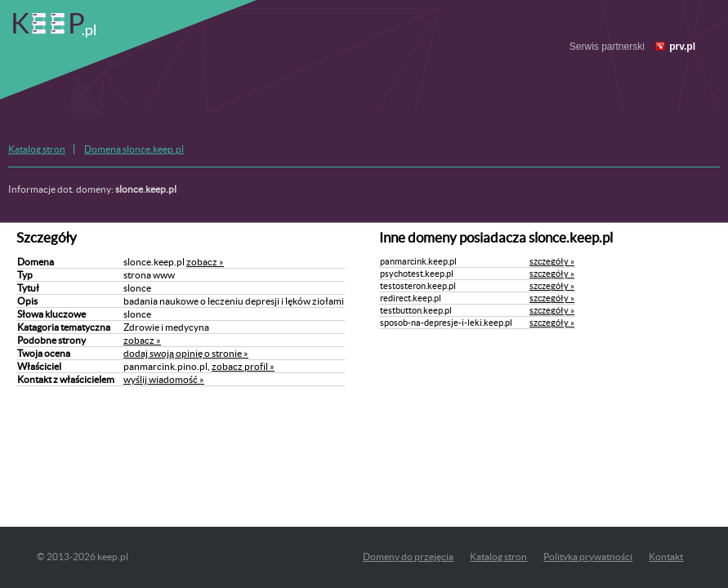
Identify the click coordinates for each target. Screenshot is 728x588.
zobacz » (205, 262)
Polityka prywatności (588, 557)
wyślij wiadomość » (164, 379)
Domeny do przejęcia (408, 557)
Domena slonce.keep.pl (134, 149)
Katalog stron (37, 149)
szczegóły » (552, 261)
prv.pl (682, 47)
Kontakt (666, 557)
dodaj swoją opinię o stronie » (186, 353)
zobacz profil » (243, 366)
